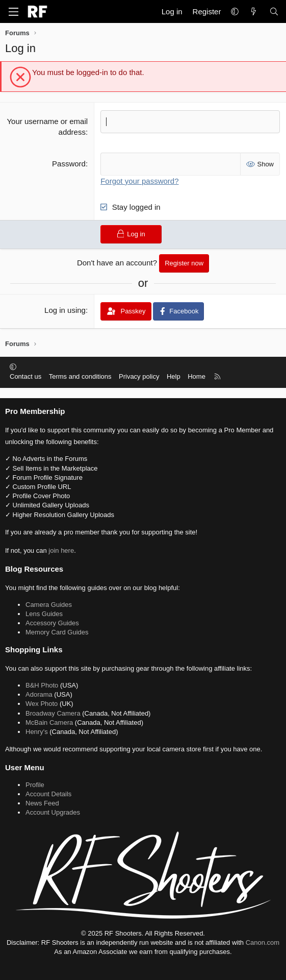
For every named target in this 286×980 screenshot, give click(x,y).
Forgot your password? (139, 181)
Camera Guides (49, 605)
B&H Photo (42, 685)
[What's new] (254, 11)
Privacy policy (139, 376)
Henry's (37, 732)
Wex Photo (42, 704)
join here (61, 550)
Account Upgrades (53, 812)
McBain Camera (49, 722)
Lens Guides (44, 614)
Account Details (48, 794)
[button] (235, 11)
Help (174, 376)
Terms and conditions (80, 376)
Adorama (39, 694)
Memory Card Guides (57, 632)
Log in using (65, 310)
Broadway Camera (53, 713)
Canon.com (263, 942)
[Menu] (13, 12)
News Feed (42, 803)
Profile (35, 785)
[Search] (274, 11)
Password (69, 164)
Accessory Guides (52, 623)
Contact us (25, 376)
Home (197, 376)
